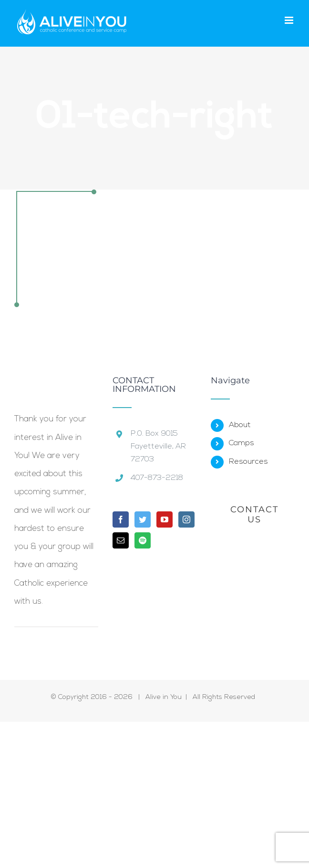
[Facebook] (121, 519)
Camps (242, 443)
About (240, 425)
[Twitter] (143, 519)
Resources (248, 462)
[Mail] (121, 540)
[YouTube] (165, 519)
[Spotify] (143, 540)
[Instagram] (186, 519)
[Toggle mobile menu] (290, 20)
